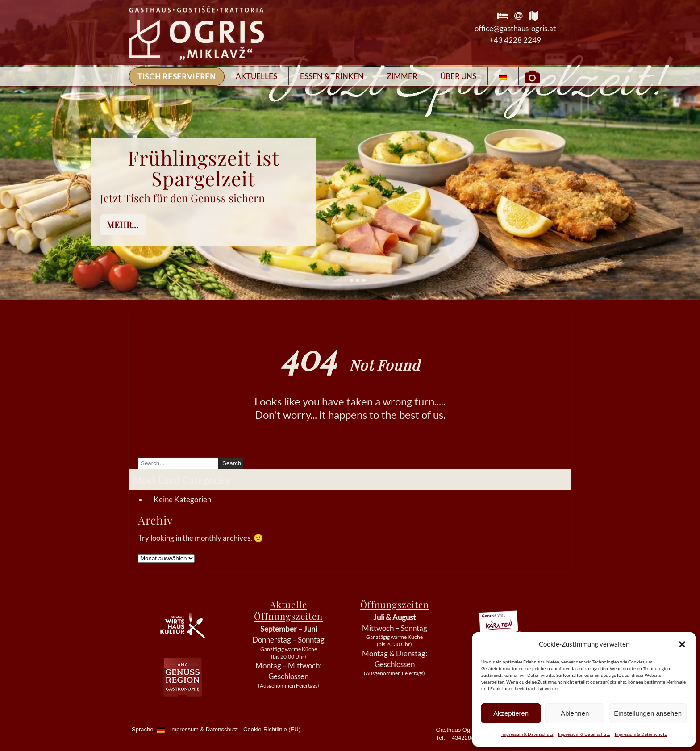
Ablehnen (575, 713)
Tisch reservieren (177, 77)
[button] (682, 644)
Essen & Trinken (332, 76)
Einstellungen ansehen (648, 713)
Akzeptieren (511, 713)
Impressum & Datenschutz (527, 734)
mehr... (123, 225)
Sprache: (148, 729)
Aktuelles (256, 76)
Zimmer (402, 76)
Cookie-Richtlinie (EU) (272, 729)
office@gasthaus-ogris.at (515, 28)
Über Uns (458, 76)
